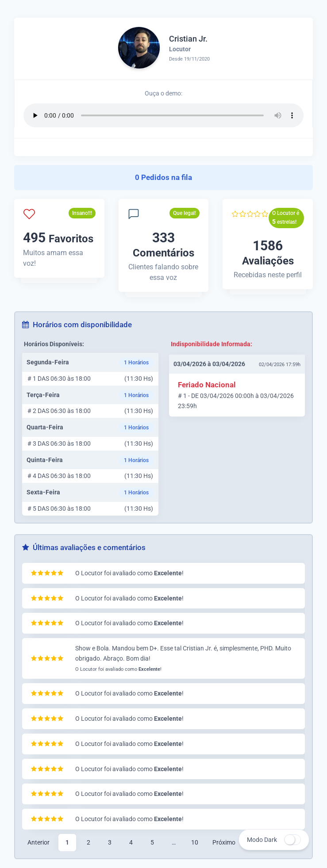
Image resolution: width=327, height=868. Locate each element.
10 (195, 842)
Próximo (224, 842)
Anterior (38, 842)
